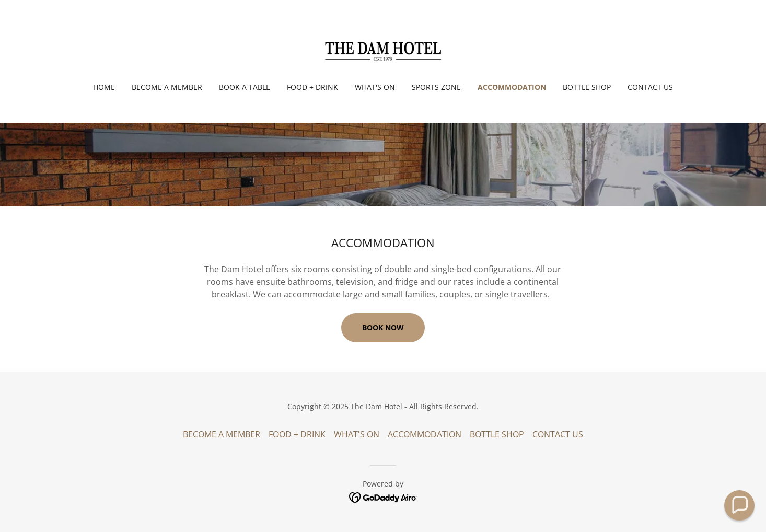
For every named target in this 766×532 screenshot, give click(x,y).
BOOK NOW (383, 327)
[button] (739, 505)
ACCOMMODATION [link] (512, 87)
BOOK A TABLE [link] (245, 87)
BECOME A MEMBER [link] (167, 87)
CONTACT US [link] (650, 87)
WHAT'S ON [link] (375, 87)
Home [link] (104, 87)
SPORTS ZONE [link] (436, 87)
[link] (383, 48)
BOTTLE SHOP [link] (587, 87)
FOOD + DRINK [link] (312, 87)
